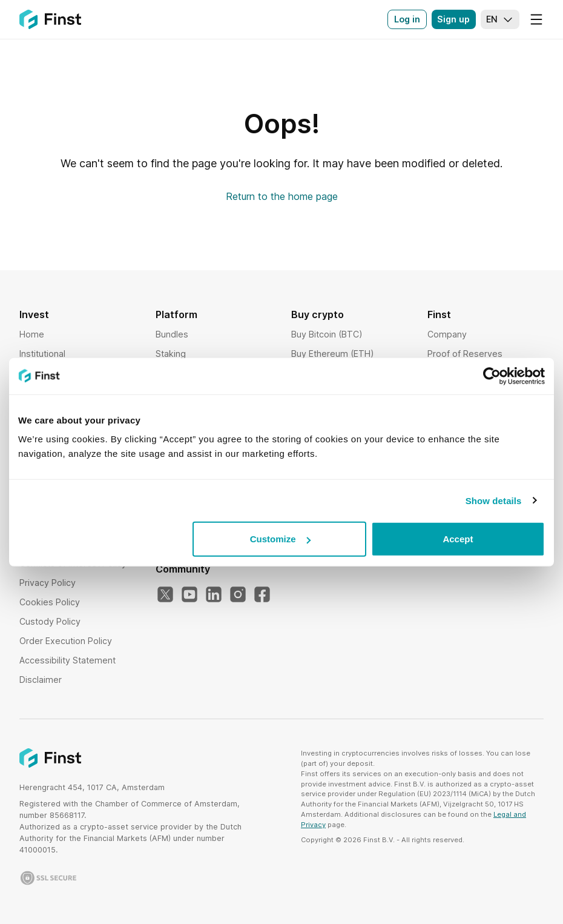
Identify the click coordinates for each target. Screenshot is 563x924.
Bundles (172, 334)
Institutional (42, 354)
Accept (458, 539)
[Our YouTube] (189, 595)
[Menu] (536, 19)
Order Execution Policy (66, 641)
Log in (407, 19)
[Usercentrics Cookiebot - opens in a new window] (492, 376)
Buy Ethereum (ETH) (333, 354)
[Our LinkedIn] (214, 595)
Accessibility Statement (67, 660)
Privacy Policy (48, 583)
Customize (280, 539)
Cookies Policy (50, 602)
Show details (494, 500)
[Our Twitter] (165, 595)
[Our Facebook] (262, 595)
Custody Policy (50, 621)
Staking (171, 354)
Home (32, 334)
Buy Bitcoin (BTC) (327, 334)
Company (447, 334)
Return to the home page (282, 196)
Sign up (453, 19)
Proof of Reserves (465, 354)
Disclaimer (41, 680)
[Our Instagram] (238, 595)
